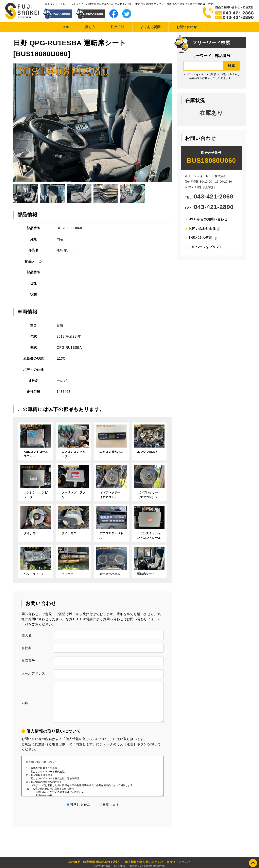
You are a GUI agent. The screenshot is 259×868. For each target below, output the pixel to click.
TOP (66, 27)
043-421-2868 (213, 196)
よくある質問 (150, 27)
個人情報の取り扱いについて (144, 862)
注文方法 (118, 27)
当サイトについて (179, 862)
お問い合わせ (187, 27)
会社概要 (74, 862)
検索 (231, 66)
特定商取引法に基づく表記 (101, 862)
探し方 (90, 27)
